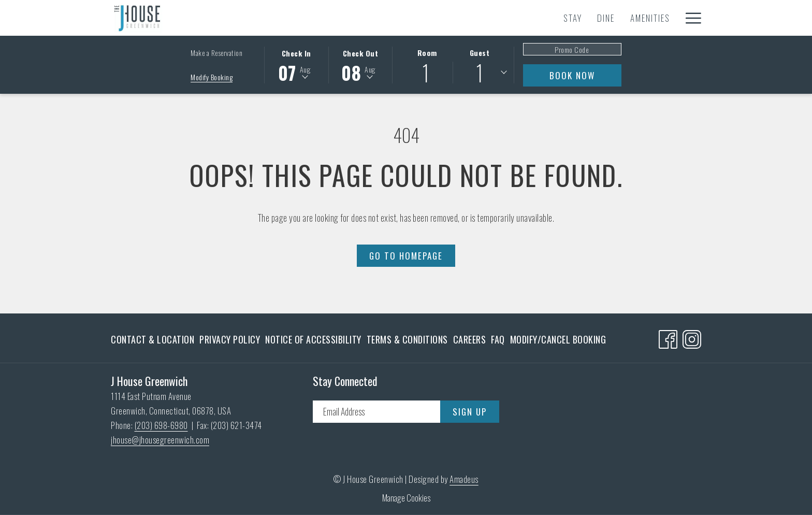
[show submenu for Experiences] (427, 18)
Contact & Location (153, 339)
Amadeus (464, 479)
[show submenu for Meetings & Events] (532, 18)
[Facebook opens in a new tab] (668, 337)
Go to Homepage (406, 256)
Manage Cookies (406, 498)
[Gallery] (654, 18)
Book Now (572, 75)
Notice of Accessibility (313, 339)
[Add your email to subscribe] (376, 412)
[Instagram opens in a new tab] (692, 337)
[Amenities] (328, 18)
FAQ (498, 339)
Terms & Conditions (407, 339)
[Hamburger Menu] (690, 18)
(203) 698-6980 (161, 425)
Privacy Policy (230, 339)
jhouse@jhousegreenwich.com (160, 440)
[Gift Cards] (599, 18)
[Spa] (552, 18)
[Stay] (250, 18)
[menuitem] (154, 339)
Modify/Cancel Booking (558, 339)
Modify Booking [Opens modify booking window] (212, 77)
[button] (296, 64)
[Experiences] (388, 18)
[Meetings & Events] (479, 18)
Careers (470, 339)
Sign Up (470, 412)
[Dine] (284, 18)
